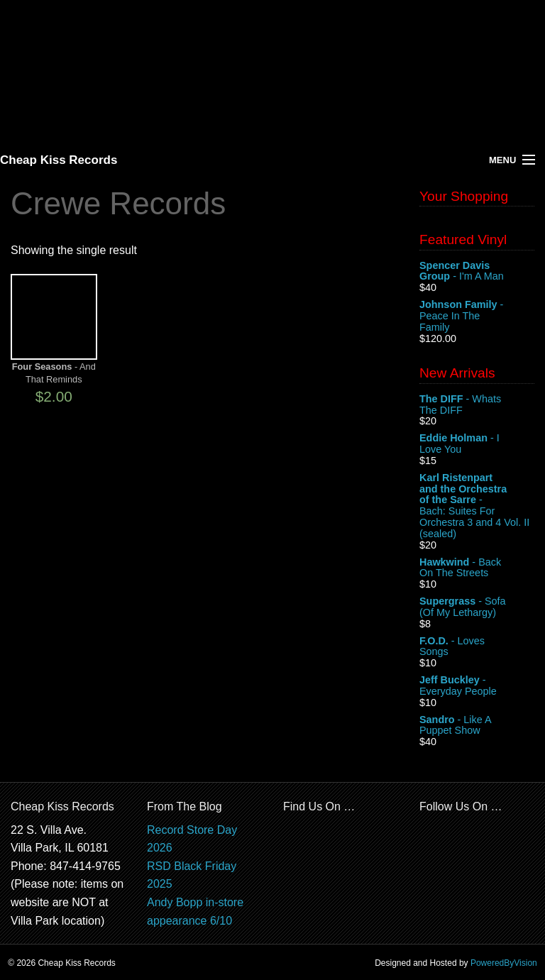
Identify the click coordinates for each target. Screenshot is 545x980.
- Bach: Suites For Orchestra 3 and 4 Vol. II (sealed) (477, 506)
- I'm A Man (477, 272)
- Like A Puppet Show (477, 726)
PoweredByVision (504, 963)
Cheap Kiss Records (59, 160)
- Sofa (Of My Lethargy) (477, 607)
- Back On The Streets (477, 568)
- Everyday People (477, 686)
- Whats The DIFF (477, 405)
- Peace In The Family (477, 316)
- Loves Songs (477, 647)
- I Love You (477, 444)
